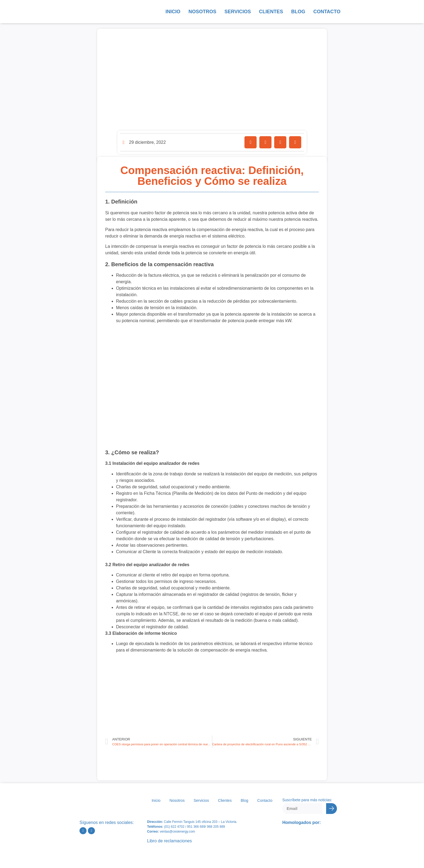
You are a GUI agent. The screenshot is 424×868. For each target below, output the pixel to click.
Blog (298, 12)
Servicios (238, 12)
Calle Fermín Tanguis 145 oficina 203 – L (193, 822)
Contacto (327, 12)
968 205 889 (216, 827)
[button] (251, 142)
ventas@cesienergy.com (178, 832)
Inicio (173, 12)
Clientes (271, 12)
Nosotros (202, 12)
